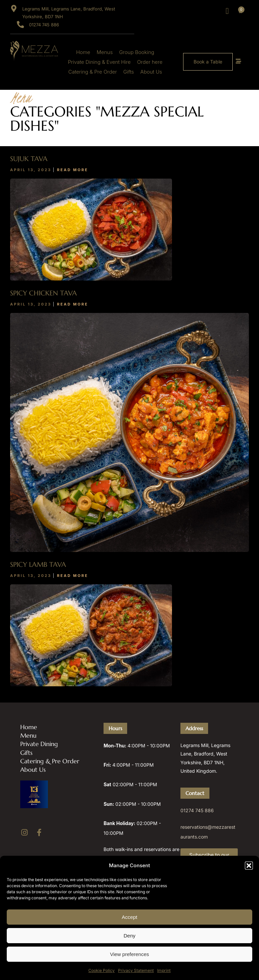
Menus (105, 52)
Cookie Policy (102, 970)
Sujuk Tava (29, 159)
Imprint (164, 970)
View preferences (129, 954)
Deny (129, 936)
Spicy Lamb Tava (38, 565)
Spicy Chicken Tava (44, 293)
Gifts (129, 72)
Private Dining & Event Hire (99, 62)
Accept (129, 917)
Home (83, 52)
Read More (73, 170)
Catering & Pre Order (93, 72)
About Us (151, 72)
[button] (249, 866)
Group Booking (137, 52)
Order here (150, 62)
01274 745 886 (197, 810)
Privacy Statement (136, 970)
